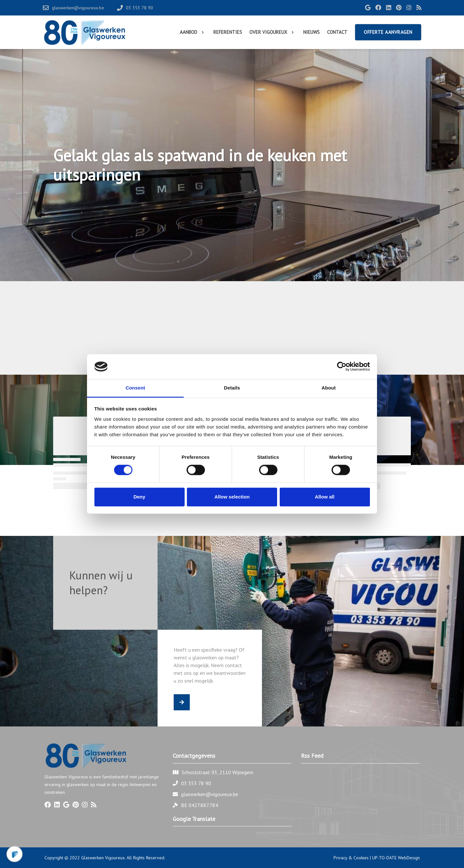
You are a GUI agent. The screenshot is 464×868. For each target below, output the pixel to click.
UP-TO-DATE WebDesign (396, 858)
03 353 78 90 (196, 783)
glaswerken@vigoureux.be (210, 794)
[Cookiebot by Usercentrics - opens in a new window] (342, 367)
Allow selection (232, 497)
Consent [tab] (135, 388)
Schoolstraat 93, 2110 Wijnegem (217, 772)
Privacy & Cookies (351, 858)
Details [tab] (232, 388)
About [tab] (329, 388)
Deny (139, 497)
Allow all (325, 497)
